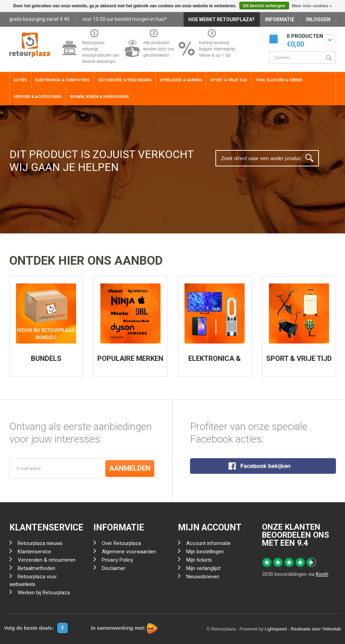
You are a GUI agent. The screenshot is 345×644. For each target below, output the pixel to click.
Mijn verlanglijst (203, 568)
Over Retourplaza (121, 543)
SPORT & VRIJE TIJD (299, 358)
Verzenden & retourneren (47, 560)
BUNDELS (46, 358)
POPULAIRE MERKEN (130, 358)
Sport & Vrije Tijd (229, 80)
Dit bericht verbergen (264, 6)
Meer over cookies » (312, 6)
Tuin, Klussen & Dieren (279, 80)
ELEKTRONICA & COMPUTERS (215, 362)
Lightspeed (276, 629)
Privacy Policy (117, 560)
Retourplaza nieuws (40, 543)
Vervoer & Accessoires (38, 97)
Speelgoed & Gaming (181, 80)
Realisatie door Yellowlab (316, 629)
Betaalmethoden (36, 568)
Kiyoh (322, 574)
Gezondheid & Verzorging (125, 80)
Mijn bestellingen (205, 552)
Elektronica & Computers (62, 80)
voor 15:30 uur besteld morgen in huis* (125, 19)
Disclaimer (114, 568)
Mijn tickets (199, 560)
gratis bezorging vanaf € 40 (39, 19)
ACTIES (20, 80)
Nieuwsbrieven (203, 577)
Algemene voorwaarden (129, 552)
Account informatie (208, 543)
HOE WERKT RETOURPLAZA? (221, 19)
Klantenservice (34, 552)
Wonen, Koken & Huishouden (99, 97)
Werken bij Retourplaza (44, 593)
